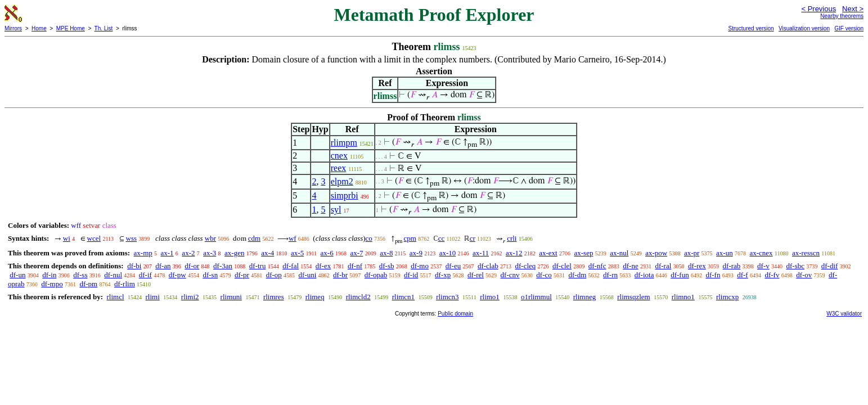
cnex (339, 156)
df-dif (830, 266)
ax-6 (327, 253)
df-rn (610, 275)
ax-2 (188, 253)
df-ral (663, 266)
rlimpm (344, 143)
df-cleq (525, 266)
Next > (853, 9)
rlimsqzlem (634, 297)
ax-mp (143, 253)
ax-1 (167, 253)
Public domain (455, 314)
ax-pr (692, 253)
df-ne (630, 266)
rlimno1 (683, 297)
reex (339, 168)
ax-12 (514, 253)
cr (473, 238)
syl (336, 210)
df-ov (804, 275)
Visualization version (804, 28)
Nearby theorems (842, 16)
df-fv (772, 275)
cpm (410, 238)
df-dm (577, 275)
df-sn (210, 275)
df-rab (732, 266)
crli (512, 238)
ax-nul (619, 253)
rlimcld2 (358, 297)
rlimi (153, 297)
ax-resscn (806, 253)
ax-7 (356, 253)
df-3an (223, 266)
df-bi (134, 266)
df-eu (453, 266)
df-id (411, 275)
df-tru (258, 266)
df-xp (443, 275)
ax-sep (583, 253)
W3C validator (844, 314)
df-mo (420, 266)
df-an (163, 266)
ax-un (725, 253)
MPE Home (71, 28)
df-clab (488, 266)
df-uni (308, 275)
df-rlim (125, 284)
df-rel (476, 275)
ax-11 (481, 253)
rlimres (274, 297)
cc (442, 238)
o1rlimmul (536, 297)
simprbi (345, 195)
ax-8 (386, 253)
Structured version (751, 28)
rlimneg (584, 297)
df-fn (713, 275)
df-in (49, 275)
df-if (145, 275)
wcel (94, 238)
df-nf (355, 266)
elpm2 (342, 181)
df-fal (291, 266)
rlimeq (315, 297)
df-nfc (597, 266)
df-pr (242, 275)
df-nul (113, 275)
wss (132, 238)
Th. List (104, 28)
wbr (210, 238)
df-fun (680, 275)
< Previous (818, 9)
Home (39, 28)
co (369, 238)
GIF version (849, 28)
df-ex (323, 266)
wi (67, 238)
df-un (17, 275)
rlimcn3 (447, 297)
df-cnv (510, 275)
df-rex (697, 266)
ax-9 (416, 253)
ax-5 (297, 253)
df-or (192, 266)
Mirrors (13, 28)
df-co (544, 275)
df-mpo (52, 284)
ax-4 (267, 253)
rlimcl (115, 297)
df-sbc (795, 266)
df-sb (387, 266)
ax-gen (234, 253)
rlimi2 (190, 297)
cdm (254, 238)
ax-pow (656, 253)
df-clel (562, 266)
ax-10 (448, 253)
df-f (743, 275)
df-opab (376, 275)
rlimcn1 (403, 297)
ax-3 (210, 253)
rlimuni (231, 297)
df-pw (177, 275)
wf (293, 238)
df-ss (80, 275)
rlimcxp (727, 297)
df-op (274, 275)
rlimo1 (490, 297)
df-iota (644, 275)
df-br (340, 275)
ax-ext (548, 253)
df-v (763, 266)
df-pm (88, 284)
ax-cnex (761, 253)
